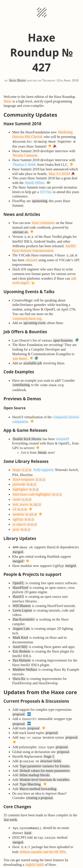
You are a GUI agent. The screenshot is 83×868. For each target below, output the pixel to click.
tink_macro (27, 500)
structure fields (51, 752)
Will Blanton (22, 598)
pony (22, 523)
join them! (20, 357)
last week (10, 811)
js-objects (25, 518)
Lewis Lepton (22, 603)
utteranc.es (20, 232)
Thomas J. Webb (24, 164)
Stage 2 (49, 748)
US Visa (46, 191)
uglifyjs (23, 514)
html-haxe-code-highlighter (37, 491)
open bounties (63, 339)
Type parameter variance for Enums (44, 757)
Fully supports (43, 468)
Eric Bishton (21, 644)
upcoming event (35, 322)
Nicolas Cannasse (25, 155)
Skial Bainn (17, 80)
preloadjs (25, 482)
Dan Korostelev (24, 612)
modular (25, 509)
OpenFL (18, 576)
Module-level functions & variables (44, 770)
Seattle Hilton (35, 182)
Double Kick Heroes (27, 437)
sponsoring (40, 200)
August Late (21, 621)
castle (22, 495)
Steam (42, 451)
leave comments (43, 222)
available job (33, 362)
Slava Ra (19, 671)
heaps (22, 468)
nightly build (35, 854)
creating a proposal (40, 789)
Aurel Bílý (20, 639)
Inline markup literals (35, 766)
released (31, 259)
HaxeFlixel (20, 580)
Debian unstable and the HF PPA (43, 841)
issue (28, 823)
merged (18, 544)
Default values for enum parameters (44, 761)
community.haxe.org (27, 317)
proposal (19, 707)
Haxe (8, 101)
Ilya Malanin (22, 653)
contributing (21, 384)
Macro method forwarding (38, 780)
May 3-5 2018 (59, 173)
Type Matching (30, 775)
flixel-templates (29, 477)
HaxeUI (18, 589)
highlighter (26, 486)
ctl (20, 504)
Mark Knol (20, 630)
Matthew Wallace (25, 662)
